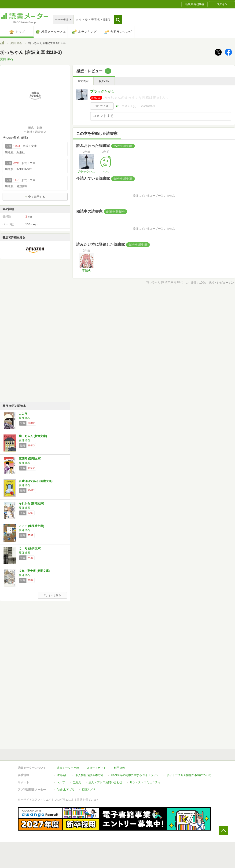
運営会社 (62, 775)
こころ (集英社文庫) (31, 526)
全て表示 (83, 81)
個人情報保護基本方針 (89, 775)
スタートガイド (96, 768)
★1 (118, 106)
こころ (23, 414)
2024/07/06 (148, 106)
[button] (118, 20)
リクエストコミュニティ (145, 782)
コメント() (129, 106)
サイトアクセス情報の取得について (189, 775)
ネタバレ (104, 81)
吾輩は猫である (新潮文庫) (36, 481)
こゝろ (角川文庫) (30, 548)
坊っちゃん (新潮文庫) (33, 436)
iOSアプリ (89, 790)
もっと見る (52, 595)
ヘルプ (61, 782)
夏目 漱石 (16, 43)
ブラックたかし (102, 91)
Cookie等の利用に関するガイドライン (135, 775)
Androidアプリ (66, 790)
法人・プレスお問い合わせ (105, 782)
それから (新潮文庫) (31, 503)
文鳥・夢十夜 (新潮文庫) (34, 571)
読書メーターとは (68, 768)
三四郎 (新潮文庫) (30, 459)
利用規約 (119, 768)
